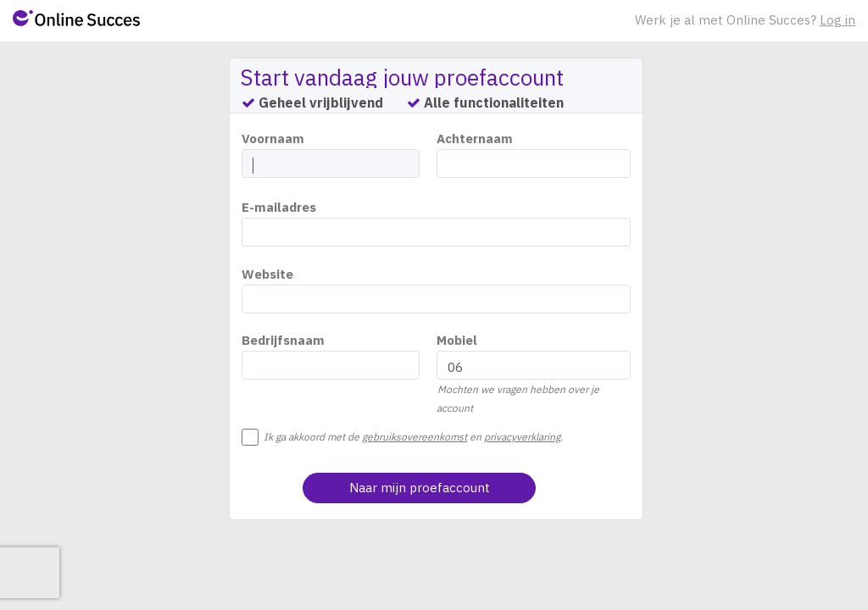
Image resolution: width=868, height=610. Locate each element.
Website (267, 274)
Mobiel (457, 340)
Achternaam (475, 139)
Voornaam (273, 139)
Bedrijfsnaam (283, 340)
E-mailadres (279, 207)
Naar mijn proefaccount (420, 488)
